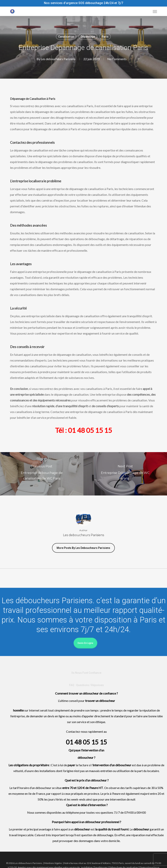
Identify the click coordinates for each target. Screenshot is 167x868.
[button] (155, 11)
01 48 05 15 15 (90, 430)
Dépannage (88, 37)
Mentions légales (53, 863)
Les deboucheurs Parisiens (58, 59)
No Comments (117, 59)
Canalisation (66, 37)
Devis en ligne (85, 643)
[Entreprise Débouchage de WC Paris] (125, 474)
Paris (105, 37)
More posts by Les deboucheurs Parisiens (83, 548)
